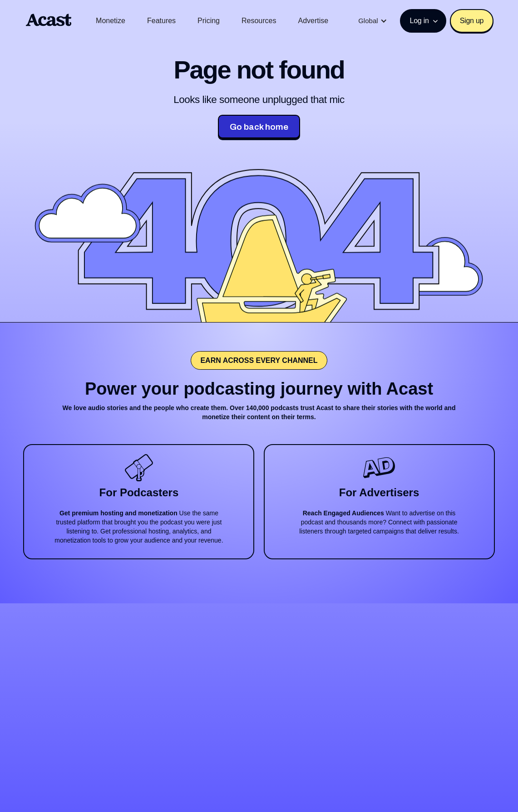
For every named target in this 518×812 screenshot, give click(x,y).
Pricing (209, 21)
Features (161, 21)
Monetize (111, 21)
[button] (372, 21)
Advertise (313, 21)
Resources (259, 21)
